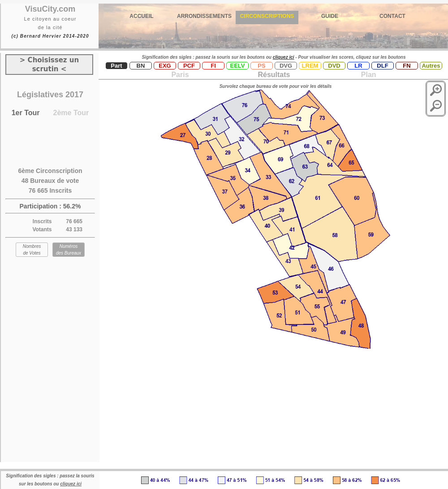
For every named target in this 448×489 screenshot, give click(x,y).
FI (213, 66)
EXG (165, 66)
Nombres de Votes (32, 250)
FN (407, 66)
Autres (431, 66)
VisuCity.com (50, 9)
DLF (382, 66)
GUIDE (330, 16)
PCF (189, 66)
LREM (310, 66)
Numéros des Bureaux (69, 250)
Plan (367, 75)
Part (116, 66)
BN (141, 66)
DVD (334, 66)
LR (358, 66)
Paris (180, 75)
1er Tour (26, 113)
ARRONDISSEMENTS (204, 16)
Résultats (274, 75)
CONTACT (392, 16)
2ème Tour (71, 113)
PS (261, 66)
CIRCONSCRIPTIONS (267, 16)
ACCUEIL (141, 16)
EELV (238, 66)
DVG (286, 66)
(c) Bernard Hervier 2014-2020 (50, 36)
